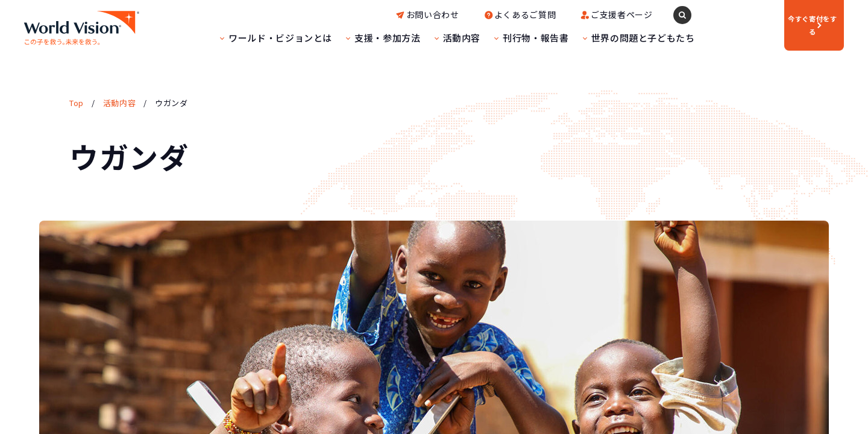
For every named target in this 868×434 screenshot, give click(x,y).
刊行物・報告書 (499, 38)
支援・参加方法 (351, 38)
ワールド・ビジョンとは (244, 38)
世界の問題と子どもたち (606, 38)
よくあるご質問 (488, 14)
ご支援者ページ (585, 14)
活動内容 (425, 38)
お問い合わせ (397, 14)
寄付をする (771, 25)
